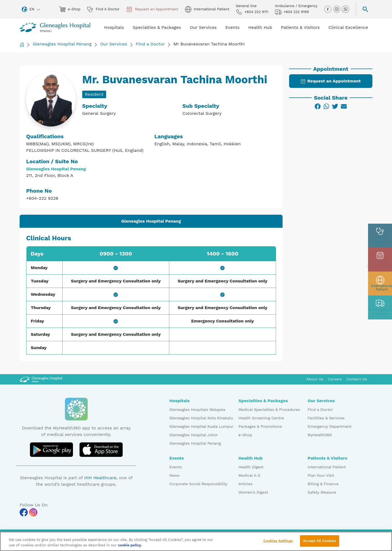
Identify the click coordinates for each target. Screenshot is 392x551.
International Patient (327, 467)
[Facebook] (318, 106)
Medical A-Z (249, 475)
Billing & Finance (323, 484)
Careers (335, 379)
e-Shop (245, 435)
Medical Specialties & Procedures (269, 410)
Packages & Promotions (260, 426)
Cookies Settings (278, 543)
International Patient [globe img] (207, 9)
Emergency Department (330, 426)
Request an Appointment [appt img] (152, 9)
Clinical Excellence (348, 27)
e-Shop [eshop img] (70, 9)
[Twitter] (335, 106)
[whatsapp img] (345, 9)
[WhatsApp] (326, 106)
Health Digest (251, 467)
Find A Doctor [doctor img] (103, 9)
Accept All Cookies (319, 543)
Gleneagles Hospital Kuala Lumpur (201, 426)
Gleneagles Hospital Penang (62, 44)
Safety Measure (322, 492)
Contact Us (357, 379)
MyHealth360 (320, 435)
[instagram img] (337, 9)
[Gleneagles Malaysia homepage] (55, 27)
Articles (246, 484)
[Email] (344, 106)
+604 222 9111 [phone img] (252, 12)
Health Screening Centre (261, 418)
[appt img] (380, 260)
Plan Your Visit (321, 475)
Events (176, 467)
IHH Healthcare (100, 478)
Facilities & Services (326, 418)
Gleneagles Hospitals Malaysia (197, 410)
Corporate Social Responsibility (198, 484)
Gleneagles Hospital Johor (194, 435)
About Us (315, 379)
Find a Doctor (150, 44)
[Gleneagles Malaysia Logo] (41, 379)
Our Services (114, 44)
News (174, 475)
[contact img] (380, 307)
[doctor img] (380, 236)
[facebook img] (328, 9)
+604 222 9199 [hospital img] (292, 12)
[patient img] (380, 284)
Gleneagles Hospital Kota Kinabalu (201, 418)
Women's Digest (253, 492)
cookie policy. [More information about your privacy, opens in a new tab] (130, 547)
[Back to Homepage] (22, 44)
